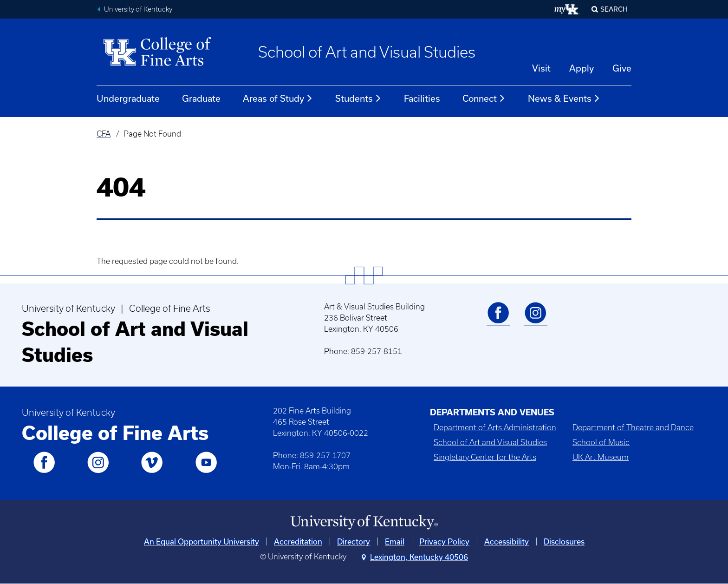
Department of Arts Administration (495, 427)
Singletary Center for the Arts (485, 457)
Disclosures (564, 541)
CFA (104, 134)
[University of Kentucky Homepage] (364, 522)
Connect (484, 98)
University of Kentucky (138, 9)
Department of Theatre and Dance (633, 427)
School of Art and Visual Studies (367, 52)
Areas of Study (278, 98)
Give (622, 68)
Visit (541, 68)
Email (395, 541)
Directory (354, 541)
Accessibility (507, 541)
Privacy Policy (444, 541)
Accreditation (298, 541)
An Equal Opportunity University (201, 541)
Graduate (201, 98)
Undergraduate (128, 98)
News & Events (564, 98)
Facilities (422, 98)
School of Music (601, 442)
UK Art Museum (601, 457)
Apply (582, 68)
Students (358, 98)
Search (614, 9)
